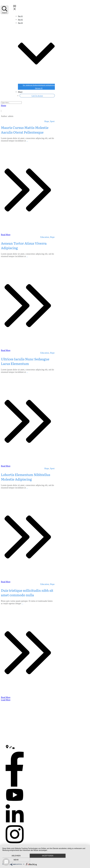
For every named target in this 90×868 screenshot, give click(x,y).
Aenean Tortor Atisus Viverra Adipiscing (24, 245)
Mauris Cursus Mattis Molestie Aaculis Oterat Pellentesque (25, 130)
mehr (75, 860)
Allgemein (9, 723)
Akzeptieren (45, 860)
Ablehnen (15, 860)
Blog (7, 713)
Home (8, 711)
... (27, 141)
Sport (52, 121)
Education (45, 237)
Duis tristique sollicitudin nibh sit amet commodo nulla (27, 593)
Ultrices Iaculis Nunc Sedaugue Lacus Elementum (25, 361)
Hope (47, 121)
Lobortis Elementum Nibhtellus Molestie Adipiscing (26, 477)
